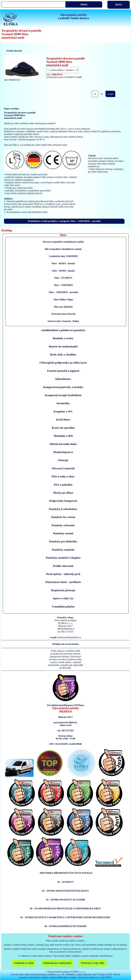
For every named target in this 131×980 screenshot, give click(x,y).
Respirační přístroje (63, 590)
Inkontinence (63, 379)
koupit (110, 94)
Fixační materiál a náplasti (63, 371)
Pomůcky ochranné (63, 525)
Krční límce (63, 419)
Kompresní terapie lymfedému (63, 395)
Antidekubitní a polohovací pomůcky (63, 330)
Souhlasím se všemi (24, 963)
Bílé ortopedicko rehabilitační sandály (63, 249)
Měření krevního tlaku (63, 444)
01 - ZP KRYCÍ (65, 882)
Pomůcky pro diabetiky (63, 541)
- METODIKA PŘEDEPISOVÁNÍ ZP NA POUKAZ (66, 873)
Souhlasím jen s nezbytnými (57, 963)
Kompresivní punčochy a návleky (63, 387)
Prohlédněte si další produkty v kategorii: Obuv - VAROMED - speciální (64, 221)
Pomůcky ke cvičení (63, 517)
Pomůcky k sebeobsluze (63, 509)
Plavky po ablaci (63, 493)
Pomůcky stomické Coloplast (63, 558)
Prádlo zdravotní (63, 566)
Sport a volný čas (63, 598)
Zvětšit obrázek (14, 51)
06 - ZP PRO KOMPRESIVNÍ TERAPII (66, 926)
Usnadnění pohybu (63, 607)
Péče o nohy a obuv (63, 476)
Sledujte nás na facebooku (66, 644)
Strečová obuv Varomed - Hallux (63, 321)
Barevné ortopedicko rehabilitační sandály (63, 242)
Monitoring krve (63, 452)
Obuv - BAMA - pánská (63, 271)
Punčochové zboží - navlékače (63, 582)
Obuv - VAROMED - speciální (63, 292)
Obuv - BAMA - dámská (63, 263)
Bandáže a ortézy (63, 338)
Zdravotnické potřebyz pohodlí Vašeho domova (73, 17)
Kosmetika (63, 403)
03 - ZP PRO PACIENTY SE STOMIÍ (65, 900)
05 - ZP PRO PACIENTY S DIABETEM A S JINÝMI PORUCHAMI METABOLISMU (65, 917)
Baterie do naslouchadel (63, 346)
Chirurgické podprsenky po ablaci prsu (63, 363)
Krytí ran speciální (63, 428)
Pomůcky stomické (63, 550)
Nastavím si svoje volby (93, 963)
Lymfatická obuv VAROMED (63, 256)
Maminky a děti (63, 436)
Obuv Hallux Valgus (63, 299)
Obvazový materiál (63, 468)
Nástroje (63, 460)
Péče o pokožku (63, 485)
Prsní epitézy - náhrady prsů (63, 574)
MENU (118, 5)
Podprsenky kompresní (63, 501)
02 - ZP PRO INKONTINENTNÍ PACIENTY (65, 891)
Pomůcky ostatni (63, 533)
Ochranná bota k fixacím (63, 314)
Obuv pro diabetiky (63, 307)
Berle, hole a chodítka (63, 354)
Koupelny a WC (63, 411)
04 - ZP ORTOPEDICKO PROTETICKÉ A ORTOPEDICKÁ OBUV (65, 908)
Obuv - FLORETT (63, 278)
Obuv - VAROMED (63, 285)
